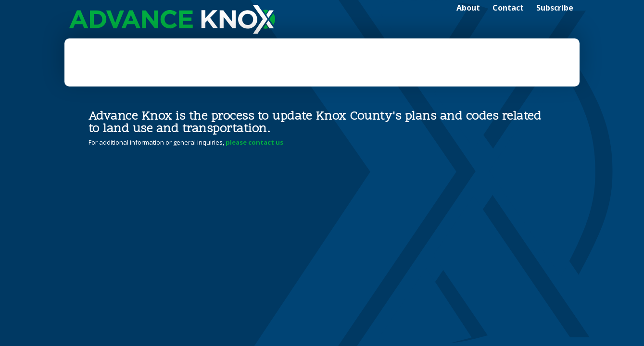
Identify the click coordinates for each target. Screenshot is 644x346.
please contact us (254, 142)
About (468, 8)
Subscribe (555, 8)
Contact (508, 8)
